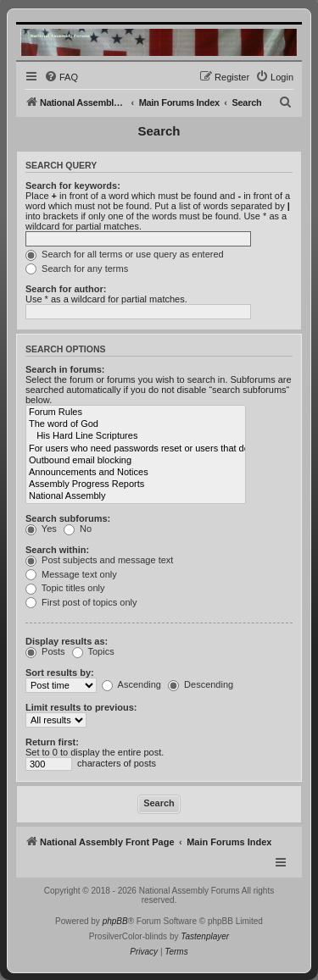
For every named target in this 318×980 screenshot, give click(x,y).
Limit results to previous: (81, 707)
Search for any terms (77, 269)
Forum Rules (136, 412)
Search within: (57, 550)
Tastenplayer (205, 936)
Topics (93, 651)
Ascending (131, 684)
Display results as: (67, 641)
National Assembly (136, 496)
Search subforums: (68, 518)
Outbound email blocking (136, 461)
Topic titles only (65, 588)
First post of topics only (81, 602)
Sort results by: (60, 673)
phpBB (115, 921)
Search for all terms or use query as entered (125, 254)
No (78, 529)
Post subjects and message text (99, 560)
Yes (41, 529)
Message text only (71, 574)
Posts (45, 651)
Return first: (52, 742)
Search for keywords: (73, 185)
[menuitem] (61, 77)
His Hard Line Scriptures (136, 436)
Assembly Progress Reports (136, 484)
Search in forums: (65, 369)
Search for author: (66, 289)
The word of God (136, 424)
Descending (201, 684)
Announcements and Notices (136, 473)
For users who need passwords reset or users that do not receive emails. (136, 449)
